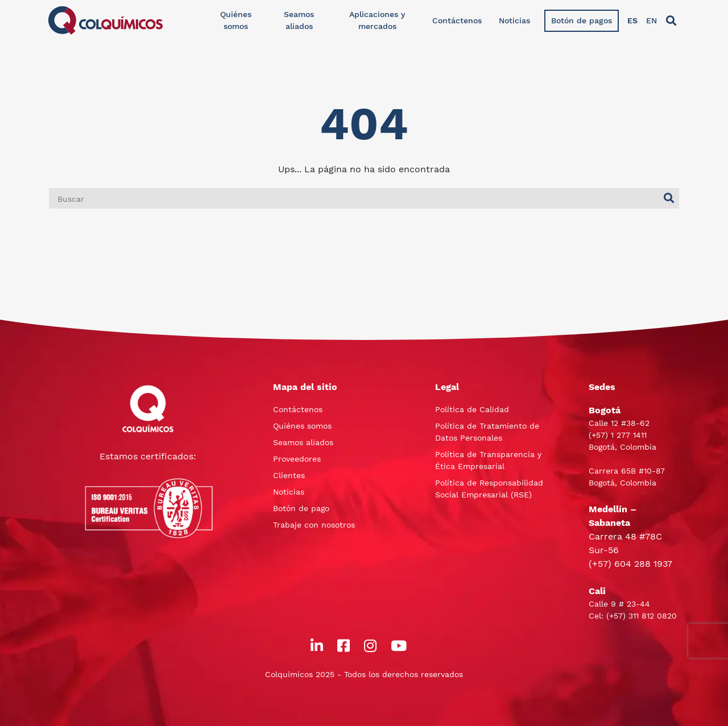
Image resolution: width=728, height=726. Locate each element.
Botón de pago (301, 508)
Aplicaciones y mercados (377, 20)
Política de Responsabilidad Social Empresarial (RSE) (489, 489)
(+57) (600, 435)
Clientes (289, 475)
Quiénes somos (236, 20)
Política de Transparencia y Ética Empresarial (488, 460)
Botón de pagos (582, 20)
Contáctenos (457, 20)
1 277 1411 (629, 435)
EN (652, 20)
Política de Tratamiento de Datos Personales (487, 432)
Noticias (514, 20)
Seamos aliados (299, 20)
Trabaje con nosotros (314, 525)
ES (632, 20)
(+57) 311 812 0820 (642, 616)
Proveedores (297, 459)
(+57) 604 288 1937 (630, 564)
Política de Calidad (472, 409)
